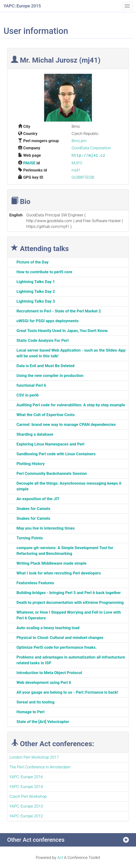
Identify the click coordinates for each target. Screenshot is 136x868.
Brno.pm (79, 141)
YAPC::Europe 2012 (26, 815)
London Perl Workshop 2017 (34, 757)
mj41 (76, 170)
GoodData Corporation (91, 148)
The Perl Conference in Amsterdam (40, 766)
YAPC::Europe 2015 (22, 6)
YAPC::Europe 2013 (26, 806)
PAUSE (29, 162)
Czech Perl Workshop (28, 796)
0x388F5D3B (83, 177)
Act (60, 857)
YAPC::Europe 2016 (26, 776)
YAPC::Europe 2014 (26, 786)
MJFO (77, 162)
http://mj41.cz (88, 155)
